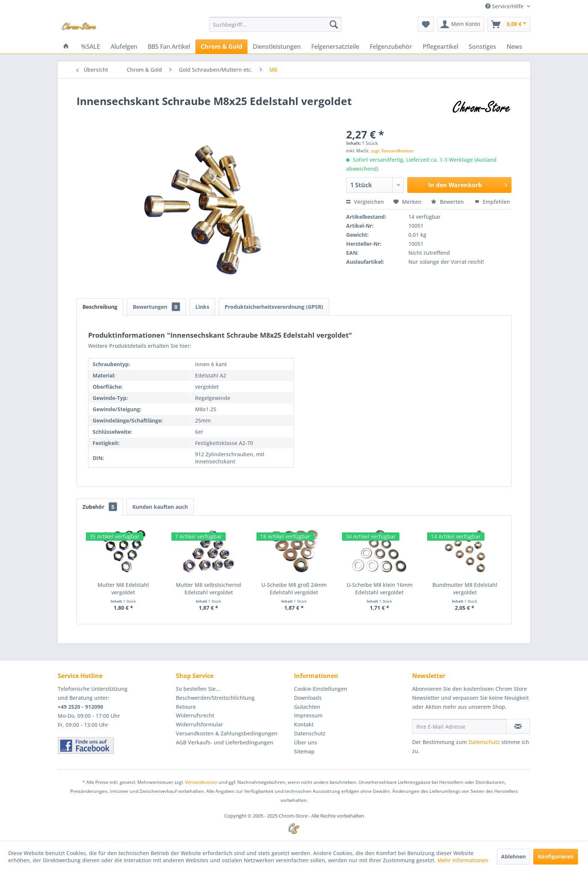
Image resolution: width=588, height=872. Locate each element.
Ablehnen (513, 856)
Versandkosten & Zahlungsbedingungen (227, 733)
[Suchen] (334, 24)
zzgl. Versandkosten (392, 151)
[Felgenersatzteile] (335, 47)
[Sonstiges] (482, 47)
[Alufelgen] (124, 47)
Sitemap (304, 751)
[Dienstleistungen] (277, 47)
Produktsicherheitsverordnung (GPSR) (274, 307)
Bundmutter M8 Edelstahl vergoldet (465, 589)
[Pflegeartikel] (440, 47)
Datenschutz (310, 733)
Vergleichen (365, 202)
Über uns (306, 742)
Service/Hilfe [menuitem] (505, 6)
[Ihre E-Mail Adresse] (459, 726)
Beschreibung (100, 307)
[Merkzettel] (426, 24)
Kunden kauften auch (160, 507)
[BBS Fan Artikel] (169, 47)
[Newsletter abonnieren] (518, 726)
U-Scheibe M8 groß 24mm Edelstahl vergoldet (294, 589)
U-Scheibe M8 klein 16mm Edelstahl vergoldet (379, 589)
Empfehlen (492, 202)
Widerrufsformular (199, 724)
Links (202, 307)
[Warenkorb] (509, 24)
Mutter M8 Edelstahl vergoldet (123, 589)
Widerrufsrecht (195, 715)
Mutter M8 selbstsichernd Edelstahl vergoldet (208, 589)
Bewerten (448, 202)
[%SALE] (91, 47)
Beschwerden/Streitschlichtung (215, 698)
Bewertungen (156, 307)
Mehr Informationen (463, 860)
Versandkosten (201, 782)
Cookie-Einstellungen (321, 689)
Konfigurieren (556, 856)
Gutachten (307, 707)
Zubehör (100, 507)
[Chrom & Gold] (221, 47)
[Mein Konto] (461, 24)
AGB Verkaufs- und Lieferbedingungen (225, 742)
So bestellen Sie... (198, 689)
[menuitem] (275, 24)
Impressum (308, 715)
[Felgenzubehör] (391, 47)
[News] (514, 47)
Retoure (186, 707)
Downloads (308, 698)
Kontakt (304, 724)
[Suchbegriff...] (275, 24)
